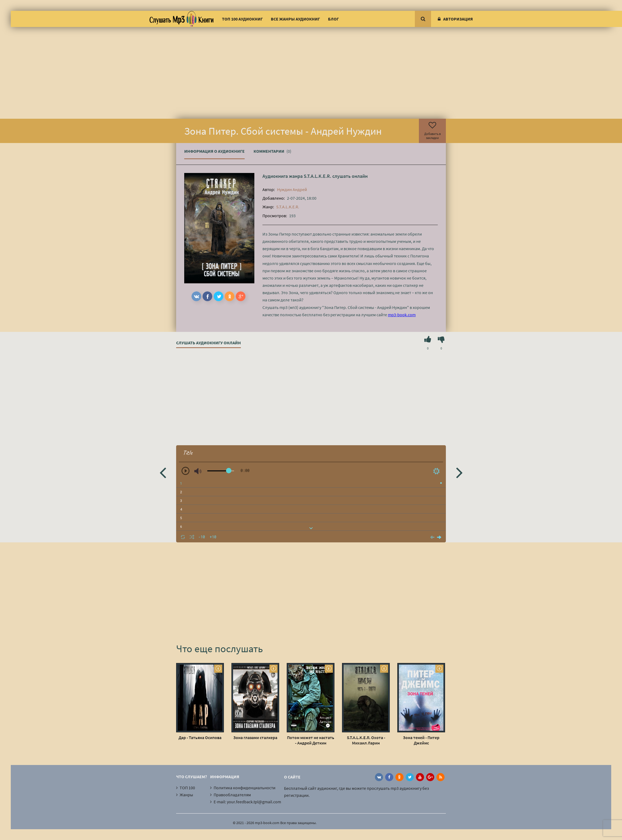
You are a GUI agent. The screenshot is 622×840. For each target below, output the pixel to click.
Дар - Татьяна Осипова (200, 737)
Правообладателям (232, 795)
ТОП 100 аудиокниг (242, 19)
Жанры (186, 795)
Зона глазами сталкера (255, 737)
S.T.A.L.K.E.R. (317, 176)
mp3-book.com (402, 315)
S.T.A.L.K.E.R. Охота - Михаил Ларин (366, 740)
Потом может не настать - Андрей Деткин (311, 740)
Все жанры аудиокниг (295, 19)
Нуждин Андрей (292, 189)
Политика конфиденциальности (245, 788)
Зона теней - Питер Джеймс (421, 740)
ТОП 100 (187, 788)
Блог (333, 19)
